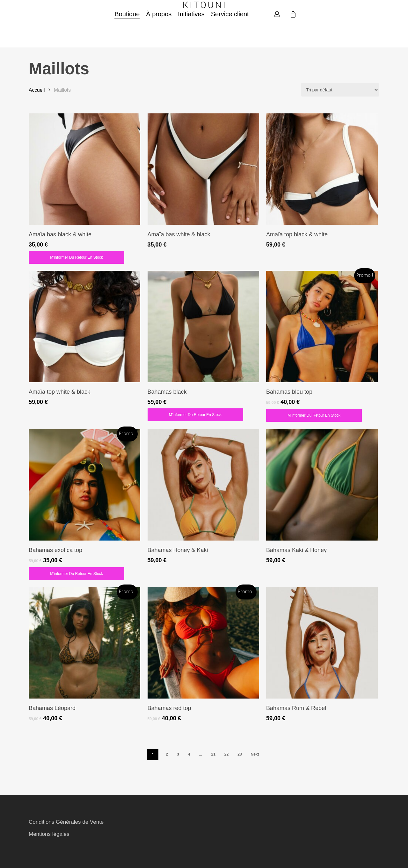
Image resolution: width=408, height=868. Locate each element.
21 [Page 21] (213, 754)
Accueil (37, 90)
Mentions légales (49, 834)
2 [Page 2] (167, 754)
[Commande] (340, 90)
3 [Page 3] (178, 754)
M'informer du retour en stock (76, 257)
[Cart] (293, 39)
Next (255, 754)
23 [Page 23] (240, 754)
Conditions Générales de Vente (66, 822)
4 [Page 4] (189, 754)
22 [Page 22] (226, 754)
